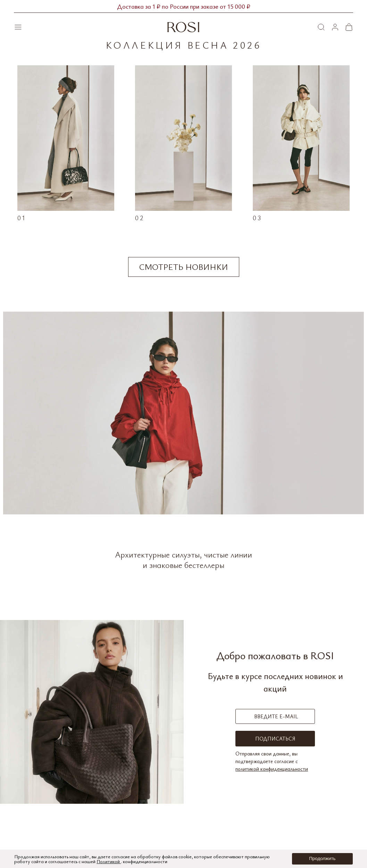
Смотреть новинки (184, 267)
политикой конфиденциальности (272, 769)
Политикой (109, 861)
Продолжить (322, 858)
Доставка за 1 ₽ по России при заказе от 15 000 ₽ (184, 6)
